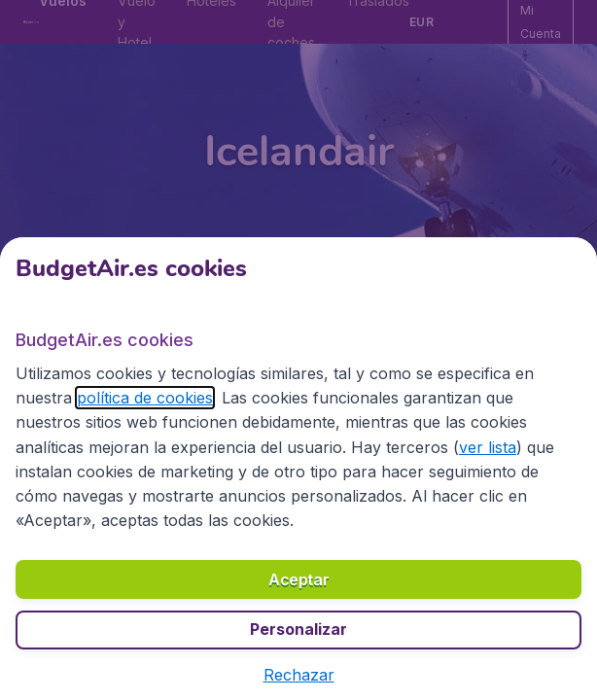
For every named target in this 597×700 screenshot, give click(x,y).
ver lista (488, 447)
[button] (299, 675)
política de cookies (145, 398)
